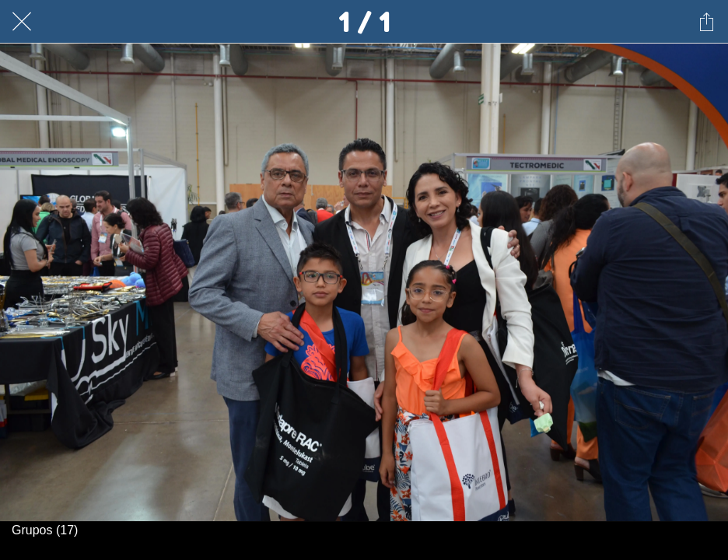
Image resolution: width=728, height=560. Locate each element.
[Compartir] (706, 22)
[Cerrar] (22, 22)
